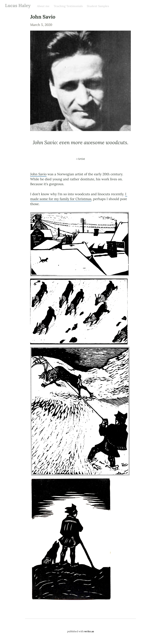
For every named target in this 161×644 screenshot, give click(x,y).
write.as (89, 631)
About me (43, 6)
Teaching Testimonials (68, 6)
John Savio (38, 174)
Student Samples (98, 6)
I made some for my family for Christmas (79, 197)
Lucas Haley (18, 5)
